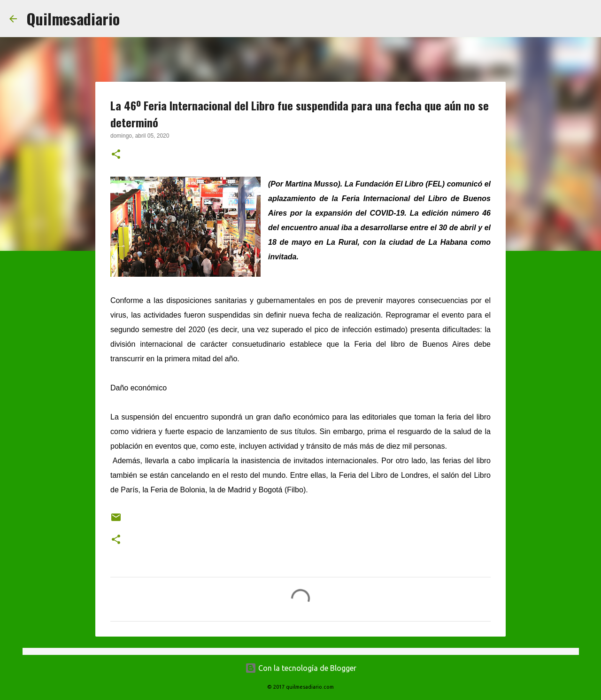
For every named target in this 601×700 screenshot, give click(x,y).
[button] (116, 155)
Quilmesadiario (73, 19)
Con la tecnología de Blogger (301, 668)
